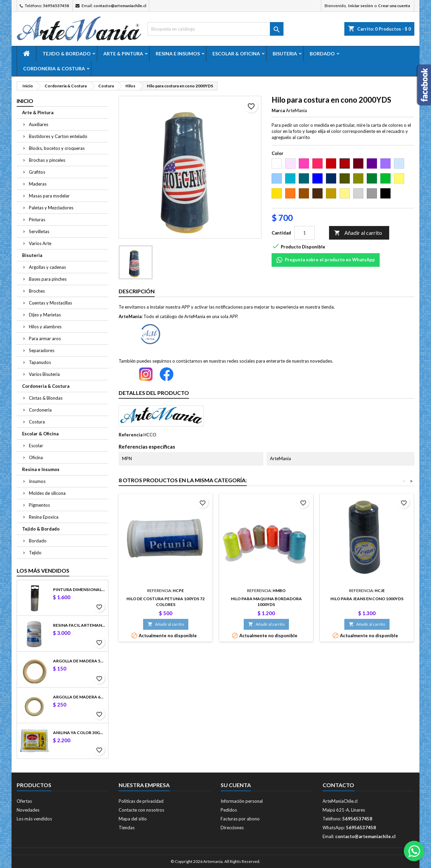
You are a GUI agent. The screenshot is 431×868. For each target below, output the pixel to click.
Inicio (25, 101)
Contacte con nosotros (141, 810)
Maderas (38, 184)
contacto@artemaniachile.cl (120, 6)
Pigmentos (39, 505)
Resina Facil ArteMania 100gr (79, 625)
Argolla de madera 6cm (79, 697)
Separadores (42, 350)
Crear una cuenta (394, 6)
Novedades (28, 810)
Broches (37, 291)
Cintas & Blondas (46, 398)
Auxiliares (39, 124)
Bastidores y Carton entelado (58, 136)
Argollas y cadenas (47, 267)
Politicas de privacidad (141, 801)
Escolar (36, 446)
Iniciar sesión (360, 6)
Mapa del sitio (133, 819)
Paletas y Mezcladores (51, 208)
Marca (278, 110)
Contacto (338, 785)
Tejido (35, 553)
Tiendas (127, 828)
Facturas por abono (240, 819)
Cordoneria (40, 410)
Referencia (131, 435)
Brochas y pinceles (47, 160)
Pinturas (37, 220)
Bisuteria (285, 54)
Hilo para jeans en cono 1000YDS (367, 599)
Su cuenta (236, 785)
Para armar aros (45, 338)
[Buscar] (215, 29)
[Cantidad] (305, 233)
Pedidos (229, 810)
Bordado (322, 54)
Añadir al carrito (358, 233)
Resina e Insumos (178, 54)
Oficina (36, 457)
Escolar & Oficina (236, 54)
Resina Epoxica (44, 517)
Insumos (37, 481)
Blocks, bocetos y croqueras (57, 148)
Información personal (242, 801)
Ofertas (24, 801)
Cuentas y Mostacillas (50, 303)
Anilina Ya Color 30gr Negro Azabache (79, 733)
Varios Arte (40, 243)
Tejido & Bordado (67, 54)
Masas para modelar (49, 196)
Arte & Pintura (123, 54)
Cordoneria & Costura (54, 68)
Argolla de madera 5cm (79, 661)
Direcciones (232, 828)
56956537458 (56, 6)
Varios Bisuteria (44, 374)
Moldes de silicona (47, 493)
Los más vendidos (43, 570)
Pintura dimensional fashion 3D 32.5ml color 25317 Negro (79, 589)
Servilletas (39, 231)
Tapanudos (40, 362)
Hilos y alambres (45, 327)
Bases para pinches (48, 279)
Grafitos (37, 172)
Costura (37, 422)
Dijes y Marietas (45, 315)
